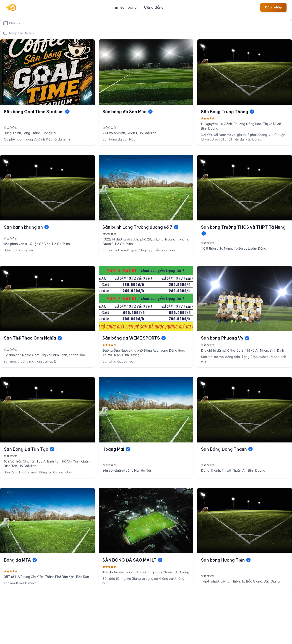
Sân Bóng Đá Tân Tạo (29, 449)
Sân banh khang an (27, 227)
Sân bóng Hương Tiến (226, 560)
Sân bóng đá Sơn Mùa (128, 112)
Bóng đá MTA (21, 560)
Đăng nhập (273, 7)
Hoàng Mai (117, 449)
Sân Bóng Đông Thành (227, 449)
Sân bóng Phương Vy (225, 338)
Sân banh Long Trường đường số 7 (141, 227)
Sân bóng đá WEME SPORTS (134, 338)
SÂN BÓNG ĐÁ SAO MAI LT (133, 560)
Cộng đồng (154, 7)
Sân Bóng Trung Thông (228, 112)
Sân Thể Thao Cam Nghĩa (33, 338)
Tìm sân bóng (125, 7)
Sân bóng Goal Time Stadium (37, 112)
